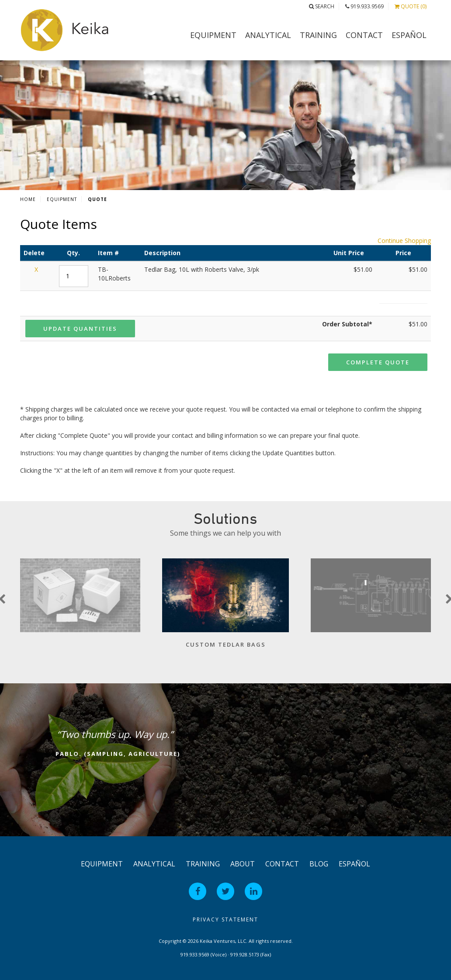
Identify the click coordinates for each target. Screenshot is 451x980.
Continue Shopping (404, 241)
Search (322, 6)
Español (409, 35)
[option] (225, 608)
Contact (364, 35)
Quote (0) (411, 6)
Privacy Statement (225, 919)
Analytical (268, 35)
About (243, 864)
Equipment (213, 35)
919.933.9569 (364, 6)
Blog (319, 864)
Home (28, 199)
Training (318, 35)
